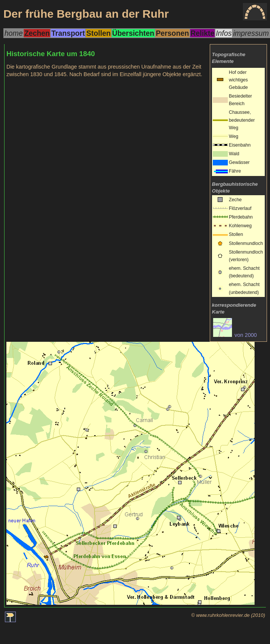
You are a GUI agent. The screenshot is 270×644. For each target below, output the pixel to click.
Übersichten (133, 33)
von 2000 (235, 335)
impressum (251, 33)
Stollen (98, 33)
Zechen (37, 33)
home (14, 33)
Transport (68, 33)
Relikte (202, 33)
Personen (172, 33)
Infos (224, 33)
